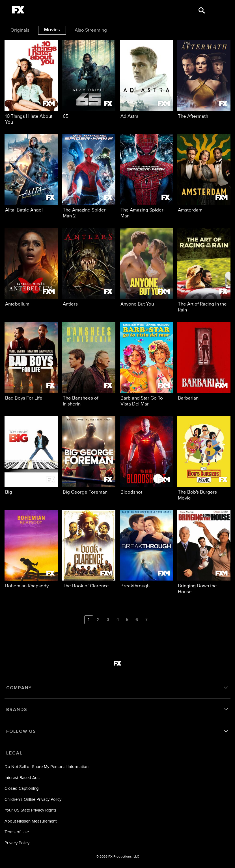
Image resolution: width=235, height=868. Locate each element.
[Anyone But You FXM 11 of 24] (146, 268)
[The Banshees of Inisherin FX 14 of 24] (89, 364)
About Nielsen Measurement (31, 821)
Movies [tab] (52, 30)
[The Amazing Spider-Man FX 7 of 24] (146, 177)
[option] (21, 30)
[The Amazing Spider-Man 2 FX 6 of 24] (89, 177)
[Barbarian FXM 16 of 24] (204, 361)
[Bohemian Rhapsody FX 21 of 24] (31, 549)
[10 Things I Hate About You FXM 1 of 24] (31, 83)
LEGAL (14, 753)
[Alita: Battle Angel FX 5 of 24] (31, 174)
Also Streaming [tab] (91, 30)
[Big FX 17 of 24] (31, 455)
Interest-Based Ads (22, 778)
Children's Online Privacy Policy (33, 799)
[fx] (18, 11)
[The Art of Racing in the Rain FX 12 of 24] (204, 271)
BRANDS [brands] (17, 710)
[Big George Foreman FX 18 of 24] (89, 455)
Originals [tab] (20, 30)
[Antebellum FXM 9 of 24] (31, 268)
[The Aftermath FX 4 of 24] (204, 80)
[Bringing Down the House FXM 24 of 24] (204, 552)
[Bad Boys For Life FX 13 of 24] (31, 361)
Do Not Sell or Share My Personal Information (47, 766)
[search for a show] (202, 10)
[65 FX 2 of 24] (89, 80)
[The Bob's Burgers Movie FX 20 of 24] (204, 458)
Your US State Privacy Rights (31, 810)
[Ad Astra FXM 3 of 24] (146, 80)
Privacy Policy (17, 843)
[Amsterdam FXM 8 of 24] (204, 174)
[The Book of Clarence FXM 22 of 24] (89, 549)
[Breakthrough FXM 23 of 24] (146, 549)
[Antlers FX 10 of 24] (89, 268)
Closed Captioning (22, 788)
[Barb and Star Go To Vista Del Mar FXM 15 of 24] (146, 364)
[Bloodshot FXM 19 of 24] (146, 455)
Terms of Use (17, 832)
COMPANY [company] (19, 688)
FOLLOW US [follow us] (21, 731)
